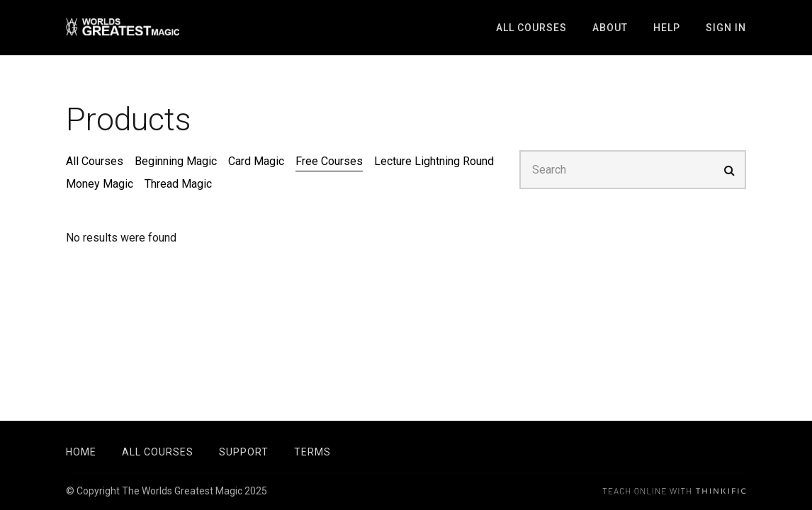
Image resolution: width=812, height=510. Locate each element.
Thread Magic (178, 184)
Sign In (726, 28)
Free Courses (329, 161)
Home (81, 452)
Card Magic (256, 161)
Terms (312, 452)
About (610, 28)
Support (244, 452)
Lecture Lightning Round (434, 161)
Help (667, 28)
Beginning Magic (176, 161)
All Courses (531, 28)
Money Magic (100, 184)
